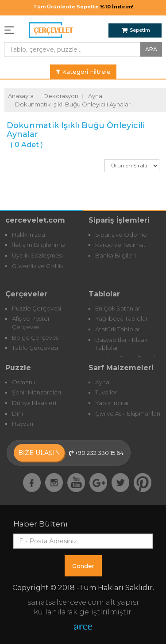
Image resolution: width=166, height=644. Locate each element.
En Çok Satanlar (118, 308)
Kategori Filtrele (83, 72)
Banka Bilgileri (116, 255)
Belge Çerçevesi (36, 337)
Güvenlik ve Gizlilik (38, 266)
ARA (151, 49)
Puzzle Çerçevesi (37, 308)
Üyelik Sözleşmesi (37, 255)
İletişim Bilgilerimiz (39, 245)
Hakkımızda (29, 235)
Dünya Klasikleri (34, 403)
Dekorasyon (61, 96)
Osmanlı (23, 382)
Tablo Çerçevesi (35, 348)
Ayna (95, 96)
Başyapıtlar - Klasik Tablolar (121, 344)
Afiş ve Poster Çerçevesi (31, 323)
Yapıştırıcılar (112, 403)
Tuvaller (106, 392)
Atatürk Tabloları (118, 329)
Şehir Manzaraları (37, 392)
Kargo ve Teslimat (120, 245)
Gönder (83, 566)
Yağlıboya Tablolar (122, 318)
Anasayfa (21, 96)
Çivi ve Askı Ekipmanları (128, 413)
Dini (17, 413)
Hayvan (23, 424)
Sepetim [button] (136, 30)
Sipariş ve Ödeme (121, 235)
